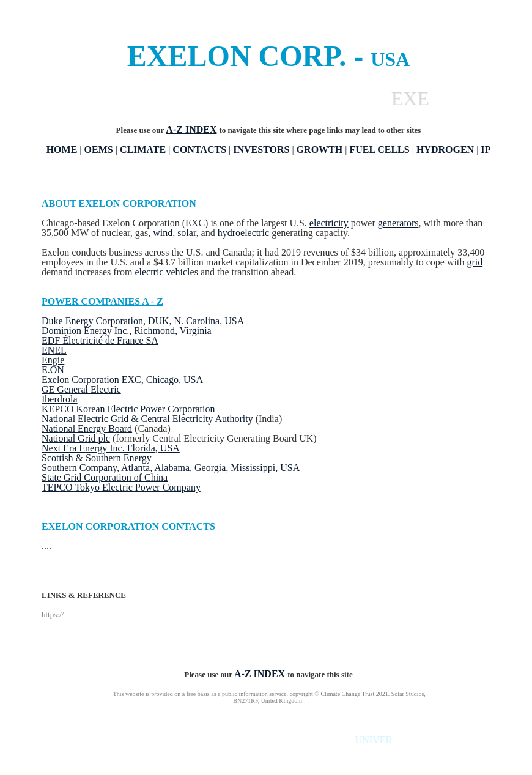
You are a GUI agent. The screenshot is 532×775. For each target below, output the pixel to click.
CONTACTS (199, 150)
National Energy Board (87, 428)
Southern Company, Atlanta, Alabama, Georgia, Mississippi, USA (171, 468)
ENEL (54, 350)
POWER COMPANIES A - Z (102, 301)
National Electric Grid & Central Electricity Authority (147, 419)
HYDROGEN (445, 150)
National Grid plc (76, 438)
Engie (53, 360)
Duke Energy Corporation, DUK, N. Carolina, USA (143, 321)
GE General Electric (81, 389)
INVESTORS (261, 150)
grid (475, 262)
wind (163, 233)
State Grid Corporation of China (105, 477)
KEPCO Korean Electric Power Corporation (128, 409)
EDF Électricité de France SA (100, 340)
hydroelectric (243, 233)
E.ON (53, 370)
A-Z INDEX (191, 129)
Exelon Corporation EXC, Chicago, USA (122, 380)
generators (398, 223)
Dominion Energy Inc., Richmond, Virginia (127, 331)
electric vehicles (166, 272)
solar (187, 233)
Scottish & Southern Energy (97, 458)
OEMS (99, 150)
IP (486, 150)
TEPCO (58, 487)
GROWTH (320, 150)
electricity (329, 223)
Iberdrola (60, 399)
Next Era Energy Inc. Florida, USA (111, 448)
